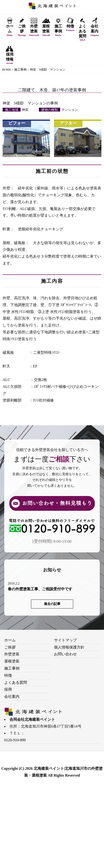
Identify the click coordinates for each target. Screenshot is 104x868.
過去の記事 (52, 604)
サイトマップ (65, 640)
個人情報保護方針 (69, 647)
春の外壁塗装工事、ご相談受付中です (40, 589)
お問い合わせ (65, 654)
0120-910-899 (15, 740)
